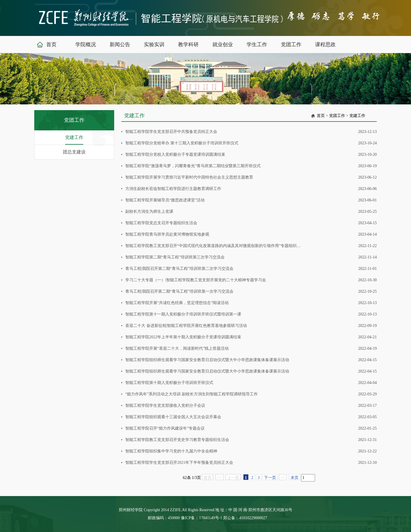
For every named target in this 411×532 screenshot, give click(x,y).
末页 (295, 478)
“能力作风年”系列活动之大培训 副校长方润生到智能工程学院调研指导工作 (192, 394)
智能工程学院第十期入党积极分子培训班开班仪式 (169, 383)
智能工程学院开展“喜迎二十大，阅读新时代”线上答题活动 (177, 348)
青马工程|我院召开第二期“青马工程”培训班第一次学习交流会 (179, 291)
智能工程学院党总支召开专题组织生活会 (161, 223)
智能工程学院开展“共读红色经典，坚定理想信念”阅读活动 (177, 303)
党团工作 (337, 116)
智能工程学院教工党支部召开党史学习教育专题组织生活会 (177, 440)
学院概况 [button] (86, 44)
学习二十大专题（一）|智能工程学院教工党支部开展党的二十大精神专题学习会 (196, 280)
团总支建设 (74, 152)
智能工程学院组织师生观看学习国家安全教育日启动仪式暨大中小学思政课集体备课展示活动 (207, 360)
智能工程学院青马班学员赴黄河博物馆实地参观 (167, 234)
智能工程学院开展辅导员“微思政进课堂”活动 (165, 200)
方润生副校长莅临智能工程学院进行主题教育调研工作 (173, 189)
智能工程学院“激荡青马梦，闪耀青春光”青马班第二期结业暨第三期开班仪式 (193, 166)
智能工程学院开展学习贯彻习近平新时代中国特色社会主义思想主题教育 (189, 177)
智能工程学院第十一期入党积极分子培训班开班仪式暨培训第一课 (183, 314)
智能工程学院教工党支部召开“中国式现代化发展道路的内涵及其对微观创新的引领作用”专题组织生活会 (213, 246)
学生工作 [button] (257, 44)
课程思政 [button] (325, 44)
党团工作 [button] (291, 44)
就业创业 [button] (223, 44)
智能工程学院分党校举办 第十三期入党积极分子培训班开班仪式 (182, 143)
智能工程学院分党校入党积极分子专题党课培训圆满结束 (175, 154)
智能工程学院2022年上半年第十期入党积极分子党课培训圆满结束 (183, 337)
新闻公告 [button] (120, 44)
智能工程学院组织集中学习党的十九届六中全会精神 (171, 451)
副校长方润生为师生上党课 (149, 212)
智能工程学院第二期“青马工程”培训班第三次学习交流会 (175, 257)
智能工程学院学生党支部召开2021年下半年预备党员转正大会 (179, 463)
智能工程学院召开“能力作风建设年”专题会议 (165, 428)
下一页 (270, 478)
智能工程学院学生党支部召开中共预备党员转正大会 (171, 132)
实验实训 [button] (154, 44)
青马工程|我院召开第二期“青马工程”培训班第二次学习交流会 (179, 269)
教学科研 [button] (188, 44)
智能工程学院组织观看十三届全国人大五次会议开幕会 (173, 417)
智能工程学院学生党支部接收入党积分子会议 (165, 405)
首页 (321, 116)
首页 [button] (51, 44)
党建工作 (74, 137)
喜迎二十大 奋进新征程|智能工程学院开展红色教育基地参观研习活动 (186, 326)
